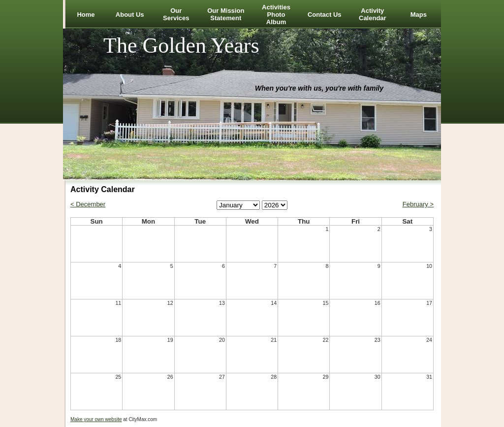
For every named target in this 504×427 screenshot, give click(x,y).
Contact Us (325, 15)
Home (86, 15)
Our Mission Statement (226, 14)
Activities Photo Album (276, 15)
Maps (419, 15)
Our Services (176, 14)
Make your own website (96, 419)
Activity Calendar (373, 14)
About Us (130, 15)
